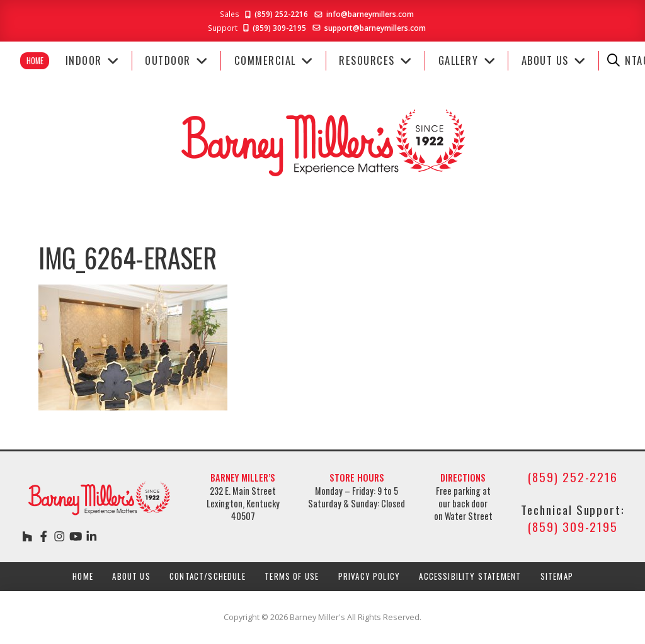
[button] (614, 60)
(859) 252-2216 (276, 14)
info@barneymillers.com (370, 14)
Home (35, 61)
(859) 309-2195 (274, 28)
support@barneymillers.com (375, 28)
